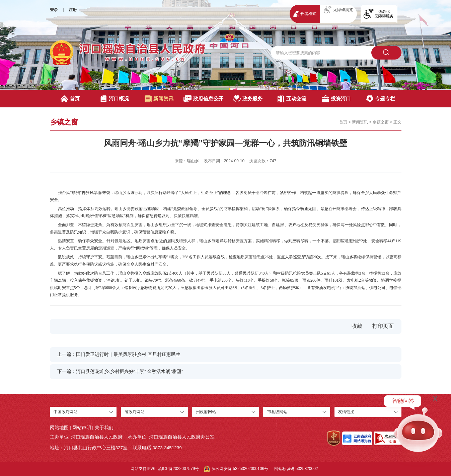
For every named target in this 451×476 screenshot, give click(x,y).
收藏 (357, 326)
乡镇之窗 (381, 122)
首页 (70, 99)
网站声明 (82, 428)
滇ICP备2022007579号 (179, 469)
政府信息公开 (203, 99)
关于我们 (104, 428)
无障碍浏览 (339, 10)
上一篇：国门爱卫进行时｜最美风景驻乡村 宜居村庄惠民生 (119, 354)
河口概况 (115, 99)
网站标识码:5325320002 (296, 469)
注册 (73, 10)
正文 (397, 122)
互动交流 (292, 99)
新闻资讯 (159, 99)
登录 (54, 10)
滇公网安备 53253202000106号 (236, 469)
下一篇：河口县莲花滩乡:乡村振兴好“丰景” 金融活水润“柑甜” (120, 371)
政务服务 (248, 99)
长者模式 (305, 14)
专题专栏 (381, 99)
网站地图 (59, 428)
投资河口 (336, 99)
